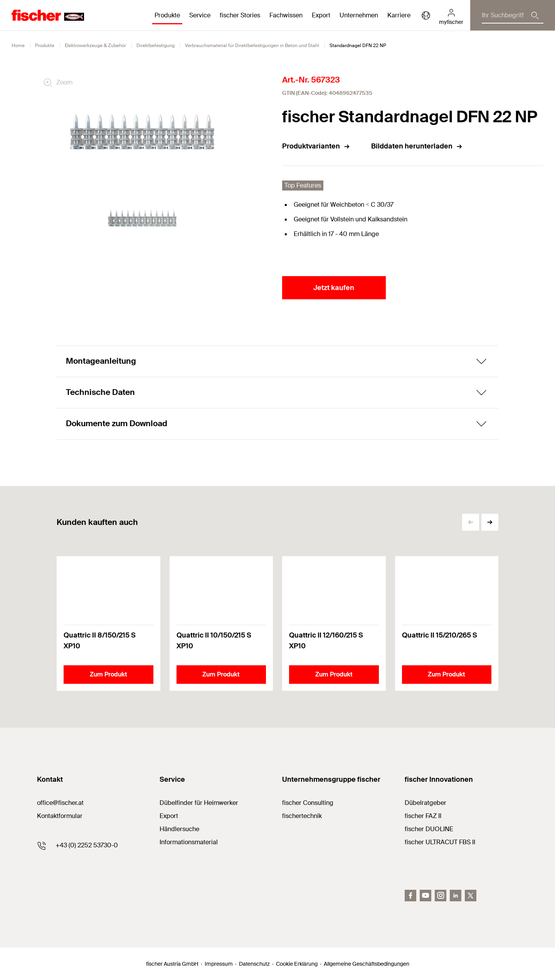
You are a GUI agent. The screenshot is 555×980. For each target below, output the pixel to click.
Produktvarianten (316, 146)
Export (169, 816)
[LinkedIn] (456, 896)
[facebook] (410, 896)
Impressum (219, 964)
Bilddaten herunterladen (417, 146)
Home (18, 46)
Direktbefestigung (156, 46)
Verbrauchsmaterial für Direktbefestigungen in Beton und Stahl (252, 46)
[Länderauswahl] (426, 15)
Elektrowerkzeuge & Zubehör (95, 46)
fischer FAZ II (423, 816)
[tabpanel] (142, 218)
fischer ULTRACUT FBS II (440, 842)
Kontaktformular (60, 816)
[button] (490, 522)
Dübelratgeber (425, 803)
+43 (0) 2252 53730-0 (87, 845)
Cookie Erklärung (297, 964)
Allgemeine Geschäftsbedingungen (367, 964)
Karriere (399, 15)
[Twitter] (471, 896)
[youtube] (425, 896)
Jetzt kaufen (334, 288)
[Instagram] (441, 896)
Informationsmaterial (189, 842)
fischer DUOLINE (429, 829)
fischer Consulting (308, 803)
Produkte (45, 46)
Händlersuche (179, 829)
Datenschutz (254, 964)
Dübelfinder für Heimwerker (199, 803)
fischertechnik (302, 816)
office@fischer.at (60, 803)
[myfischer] (451, 15)
